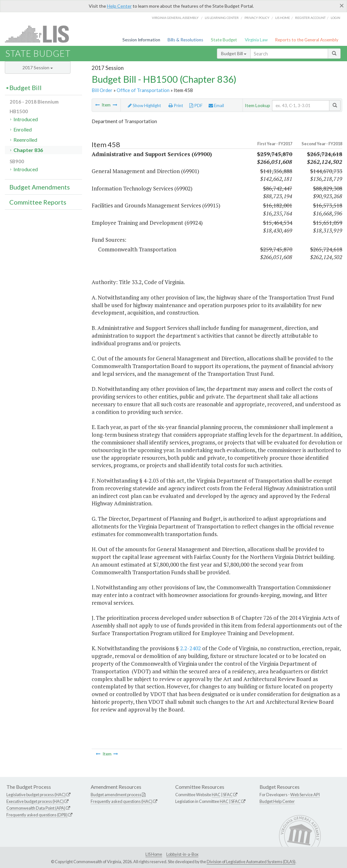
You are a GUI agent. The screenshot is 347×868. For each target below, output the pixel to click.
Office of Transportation (143, 90)
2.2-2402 (190, 648)
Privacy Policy (257, 18)
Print (176, 105)
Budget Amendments (40, 187)
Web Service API (305, 795)
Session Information (141, 40)
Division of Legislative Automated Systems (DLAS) (251, 862)
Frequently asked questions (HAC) (122, 801)
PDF (196, 105)
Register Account (310, 18)
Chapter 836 (28, 150)
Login (335, 18)
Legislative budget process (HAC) (36, 795)
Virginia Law (256, 40)
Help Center (119, 6)
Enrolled (23, 129)
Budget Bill (234, 53)
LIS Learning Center (222, 18)
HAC (216, 795)
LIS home (283, 18)
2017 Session (38, 67)
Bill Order (102, 90)
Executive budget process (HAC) (35, 801)
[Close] (342, 5)
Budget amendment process (116, 795)
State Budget (224, 40)
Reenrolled (25, 140)
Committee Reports (38, 202)
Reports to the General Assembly (307, 40)
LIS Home (154, 854)
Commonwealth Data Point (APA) (36, 808)
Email (216, 105)
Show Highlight (145, 105)
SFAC (228, 795)
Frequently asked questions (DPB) (37, 815)
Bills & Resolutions (185, 40)
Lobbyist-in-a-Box (182, 854)
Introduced (26, 119)
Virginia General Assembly (175, 18)
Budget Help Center (277, 801)
